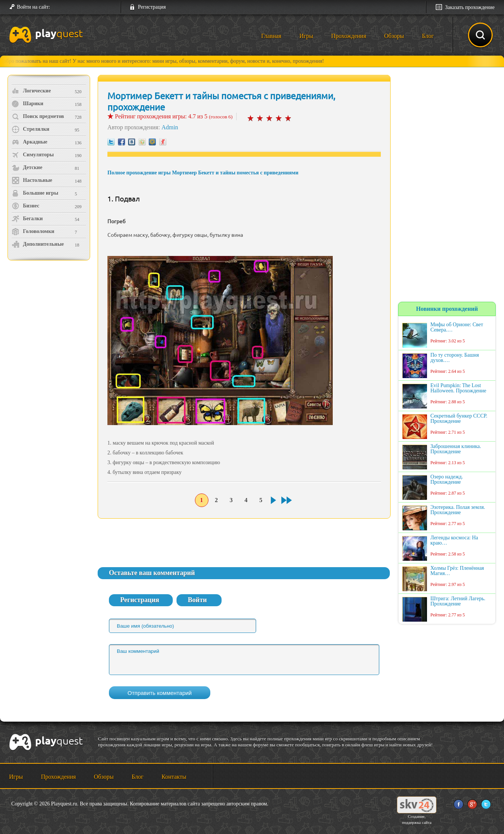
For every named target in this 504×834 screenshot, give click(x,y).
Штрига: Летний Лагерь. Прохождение (458, 601)
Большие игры (35, 193)
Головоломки (33, 232)
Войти (197, 600)
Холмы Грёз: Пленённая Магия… (457, 571)
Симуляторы (33, 155)
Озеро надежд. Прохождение (447, 480)
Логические (31, 91)
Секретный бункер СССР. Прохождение (459, 419)
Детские (27, 168)
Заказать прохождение (470, 7)
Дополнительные (38, 244)
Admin (170, 127)
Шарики (27, 104)
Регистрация (152, 7)
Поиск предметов (38, 117)
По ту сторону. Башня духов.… (455, 358)
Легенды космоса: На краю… (454, 540)
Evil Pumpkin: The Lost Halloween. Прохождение (458, 388)
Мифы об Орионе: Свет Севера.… (457, 327)
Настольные (32, 180)
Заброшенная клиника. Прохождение (456, 449)
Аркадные (29, 142)
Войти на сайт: (33, 7)
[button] (59, 7)
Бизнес (26, 206)
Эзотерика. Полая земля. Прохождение (458, 510)
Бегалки (27, 219)
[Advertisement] (50, 325)
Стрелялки (30, 129)
